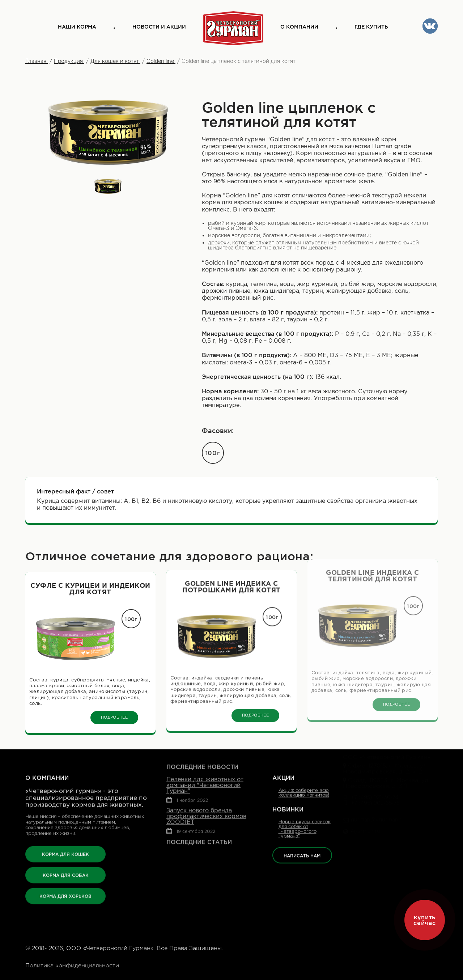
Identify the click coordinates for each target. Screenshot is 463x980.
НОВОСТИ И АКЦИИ (159, 27)
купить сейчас (424, 920)
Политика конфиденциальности (72, 966)
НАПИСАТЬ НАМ (302, 825)
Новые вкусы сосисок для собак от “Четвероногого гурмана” (305, 798)
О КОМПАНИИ (299, 27)
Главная (37, 61)
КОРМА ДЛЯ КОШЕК (65, 823)
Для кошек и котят (115, 61)
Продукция (69, 61)
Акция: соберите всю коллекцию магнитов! (304, 762)
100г (213, 453)
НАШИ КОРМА (77, 27)
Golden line (161, 61)
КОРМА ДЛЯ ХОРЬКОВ (65, 865)
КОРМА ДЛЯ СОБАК (66, 844)
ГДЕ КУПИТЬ (371, 27)
